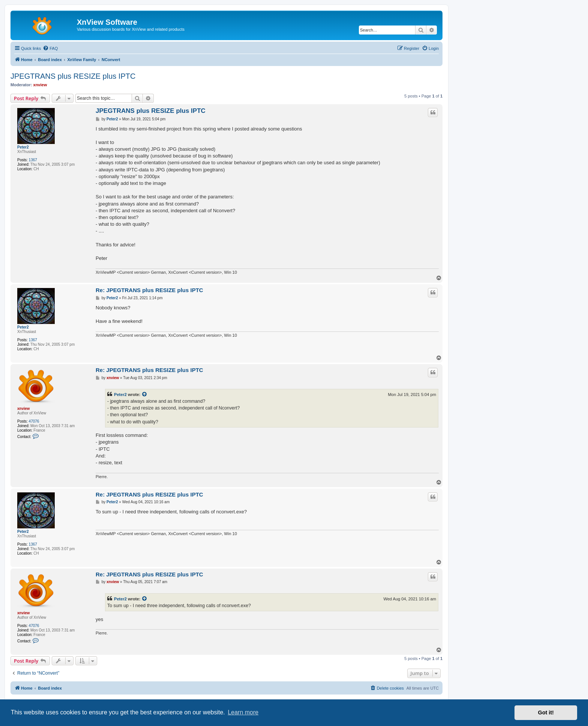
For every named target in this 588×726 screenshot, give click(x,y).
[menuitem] (50, 48)
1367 (33, 160)
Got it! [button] (546, 712)
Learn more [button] (243, 712)
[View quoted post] (145, 394)
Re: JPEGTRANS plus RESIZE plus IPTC (149, 290)
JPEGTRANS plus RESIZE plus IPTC (73, 76)
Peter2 (23, 147)
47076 (34, 421)
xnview (40, 85)
